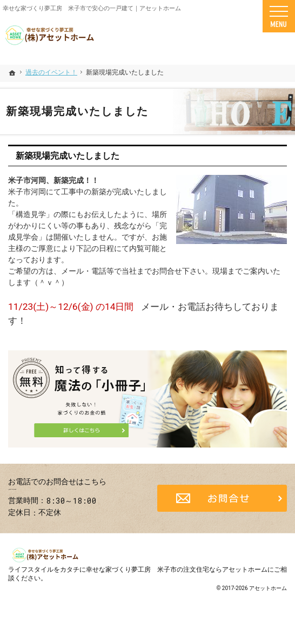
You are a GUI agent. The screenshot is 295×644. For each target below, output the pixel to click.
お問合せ (222, 506)
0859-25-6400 (73, 497)
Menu (279, 16)
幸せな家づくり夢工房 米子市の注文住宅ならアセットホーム (177, 584)
